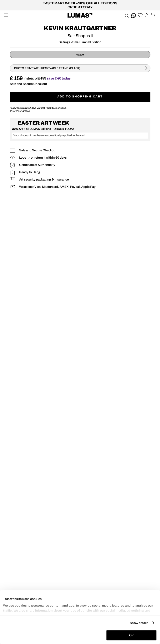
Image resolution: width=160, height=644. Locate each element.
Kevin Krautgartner (80, 28)
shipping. (58, 108)
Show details (139, 623)
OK (131, 635)
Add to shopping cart (80, 97)
